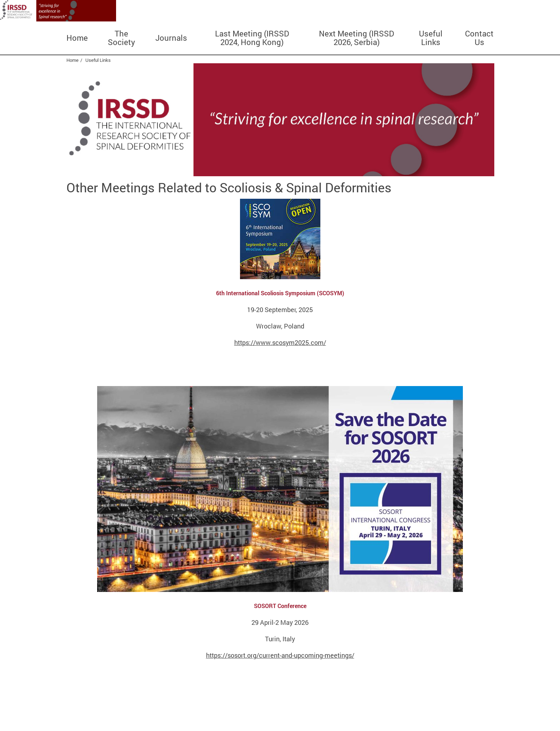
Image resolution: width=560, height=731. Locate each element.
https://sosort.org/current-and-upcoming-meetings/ (280, 655)
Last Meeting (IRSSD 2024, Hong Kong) (252, 38)
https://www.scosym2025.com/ (280, 342)
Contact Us (479, 38)
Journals (171, 38)
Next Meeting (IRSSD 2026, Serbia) (356, 38)
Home (77, 38)
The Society (121, 38)
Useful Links (431, 38)
